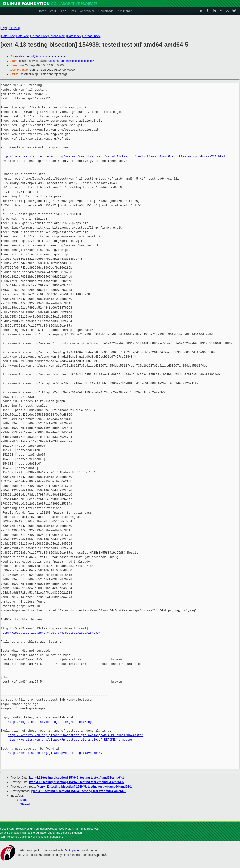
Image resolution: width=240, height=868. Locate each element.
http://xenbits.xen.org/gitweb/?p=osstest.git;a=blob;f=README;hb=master (70, 740)
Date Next (23, 36)
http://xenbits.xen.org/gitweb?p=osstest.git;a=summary (55, 753)
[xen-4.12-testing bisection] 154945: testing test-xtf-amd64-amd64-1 (77, 778)
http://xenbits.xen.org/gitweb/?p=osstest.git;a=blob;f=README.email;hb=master (76, 735)
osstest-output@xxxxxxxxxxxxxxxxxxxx (41, 56)
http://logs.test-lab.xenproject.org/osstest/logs (51, 722)
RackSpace (71, 850)
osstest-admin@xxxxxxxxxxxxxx (71, 61)
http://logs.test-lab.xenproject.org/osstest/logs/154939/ (51, 633)
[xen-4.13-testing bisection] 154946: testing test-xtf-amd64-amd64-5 (77, 782)
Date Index (74, 36)
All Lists (14, 28)
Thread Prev (39, 36)
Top (4, 28)
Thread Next (57, 36)
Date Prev (8, 36)
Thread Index (92, 36)
